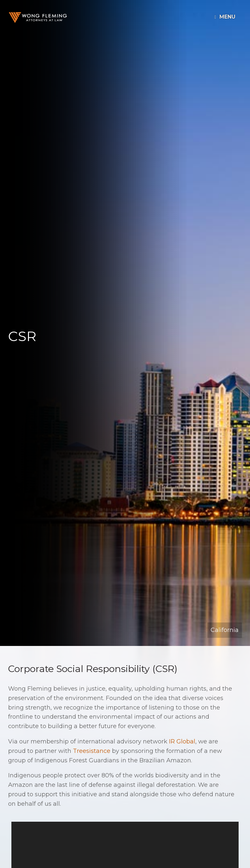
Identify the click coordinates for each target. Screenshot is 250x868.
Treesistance (92, 751)
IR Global (182, 741)
